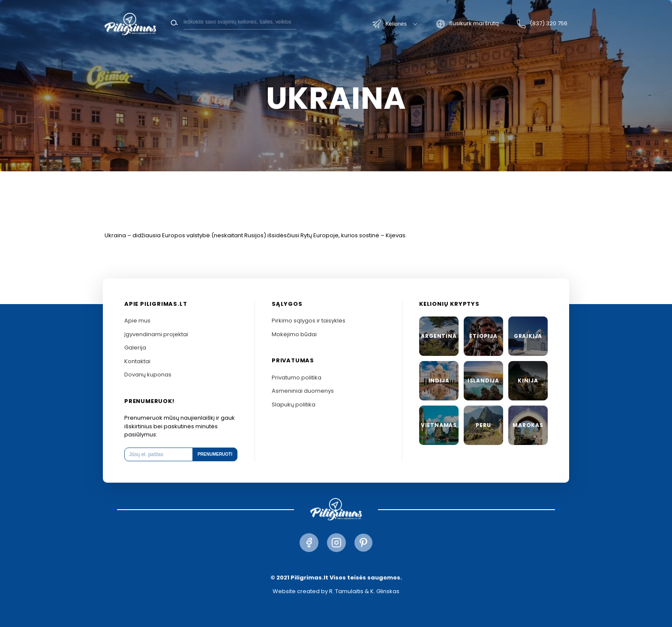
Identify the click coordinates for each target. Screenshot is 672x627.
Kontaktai (137, 361)
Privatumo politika (297, 378)
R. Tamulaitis (346, 591)
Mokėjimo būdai (294, 334)
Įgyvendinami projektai (156, 334)
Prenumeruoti (215, 454)
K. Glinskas (385, 591)
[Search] (240, 22)
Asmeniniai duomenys (303, 391)
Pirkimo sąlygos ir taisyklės (309, 321)
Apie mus (137, 321)
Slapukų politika (294, 405)
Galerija (135, 348)
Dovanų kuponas (148, 375)
